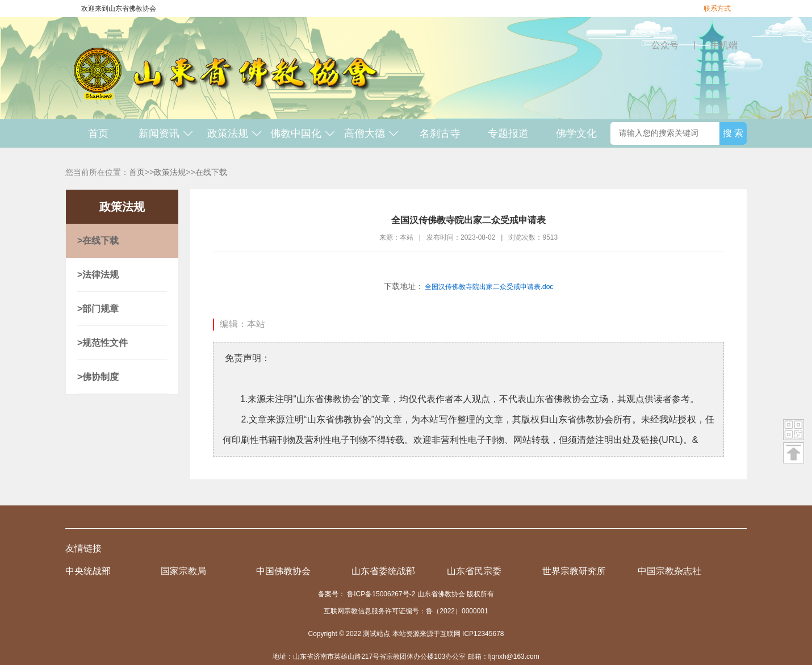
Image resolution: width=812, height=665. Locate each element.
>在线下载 (98, 241)
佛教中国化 (303, 133)
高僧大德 (372, 133)
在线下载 (211, 172)
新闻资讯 (166, 133)
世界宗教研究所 (574, 571)
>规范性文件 (102, 343)
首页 (98, 133)
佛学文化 (576, 133)
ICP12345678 (483, 634)
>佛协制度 (98, 377)
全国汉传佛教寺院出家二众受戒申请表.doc (489, 287)
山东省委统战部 (383, 571)
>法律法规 (98, 275)
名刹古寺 (440, 133)
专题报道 (508, 133)
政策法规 (235, 133)
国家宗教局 (183, 571)
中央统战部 (88, 571)
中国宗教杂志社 (669, 571)
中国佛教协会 (283, 571)
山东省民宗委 (474, 571)
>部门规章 (98, 309)
